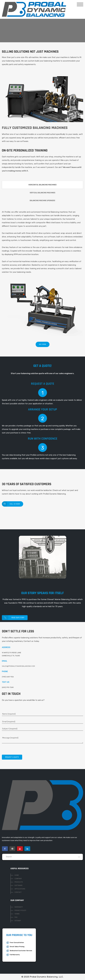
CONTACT (18, 892)
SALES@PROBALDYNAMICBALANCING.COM (18, 666)
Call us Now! (11, 504)
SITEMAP (18, 921)
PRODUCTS (19, 882)
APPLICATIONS (20, 889)
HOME (17, 875)
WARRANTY (19, 907)
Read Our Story (13, 618)
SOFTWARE (19, 885)
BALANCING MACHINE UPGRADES (42, 201)
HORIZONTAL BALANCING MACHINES (42, 185)
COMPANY (18, 879)
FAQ (16, 917)
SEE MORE (43, 344)
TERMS (17, 914)
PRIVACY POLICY (20, 910)
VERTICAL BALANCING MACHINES (42, 193)
